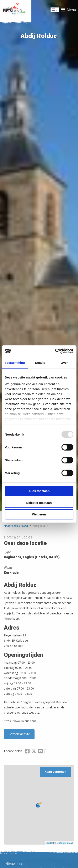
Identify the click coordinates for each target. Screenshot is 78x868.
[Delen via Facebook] (27, 752)
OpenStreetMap (65, 843)
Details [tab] (40, 363)
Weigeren (39, 514)
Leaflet (49, 843)
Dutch (55, 10)
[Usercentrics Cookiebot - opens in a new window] (56, 351)
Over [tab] (64, 363)
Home (16, 10)
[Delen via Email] (40, 752)
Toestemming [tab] (15, 363)
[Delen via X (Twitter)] (34, 752)
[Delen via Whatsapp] (45, 752)
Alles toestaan (39, 491)
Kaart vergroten (55, 772)
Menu (71, 10)
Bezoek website (19, 734)
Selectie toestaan (39, 503)
